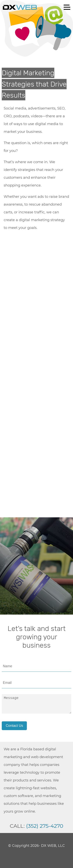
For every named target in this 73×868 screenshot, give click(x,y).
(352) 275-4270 (45, 826)
